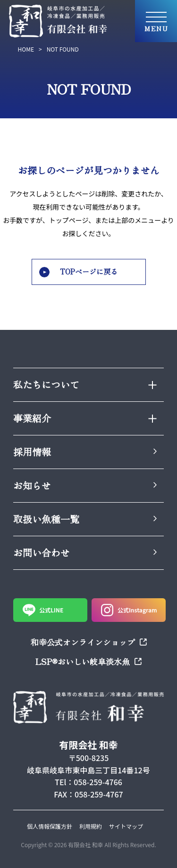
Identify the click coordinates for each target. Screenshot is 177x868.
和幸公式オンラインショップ (89, 642)
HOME (26, 49)
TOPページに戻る (78, 272)
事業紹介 (85, 418)
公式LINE (43, 610)
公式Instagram (129, 610)
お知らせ (85, 485)
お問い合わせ (85, 553)
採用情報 (85, 452)
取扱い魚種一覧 (85, 519)
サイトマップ (126, 826)
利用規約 (91, 826)
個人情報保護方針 (50, 826)
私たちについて (85, 385)
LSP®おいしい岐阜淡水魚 (88, 661)
